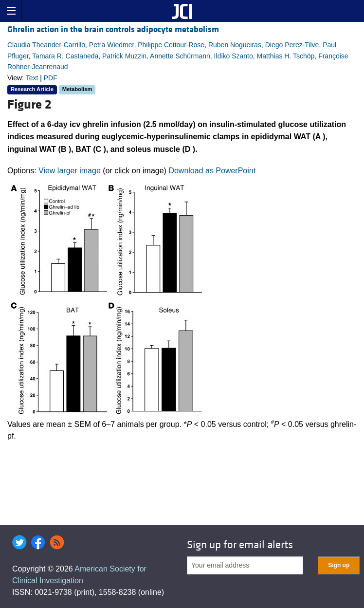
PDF (51, 78)
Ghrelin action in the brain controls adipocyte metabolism (113, 29)
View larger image (70, 171)
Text (32, 78)
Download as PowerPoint (212, 171)
